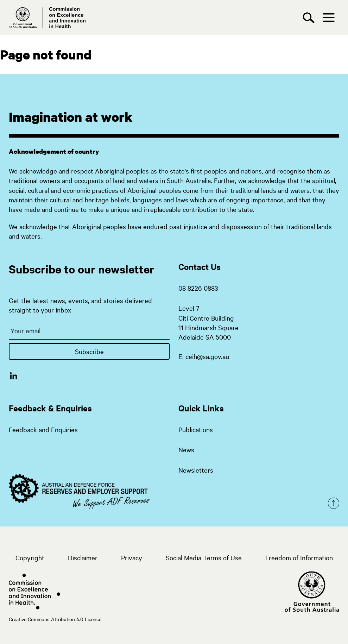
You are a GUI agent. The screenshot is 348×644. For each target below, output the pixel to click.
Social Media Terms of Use (204, 557)
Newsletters (196, 470)
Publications (196, 429)
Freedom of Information (299, 557)
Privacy (132, 557)
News (186, 449)
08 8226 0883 (198, 288)
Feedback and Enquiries (43, 429)
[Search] (310, 18)
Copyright (30, 557)
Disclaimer (83, 557)
